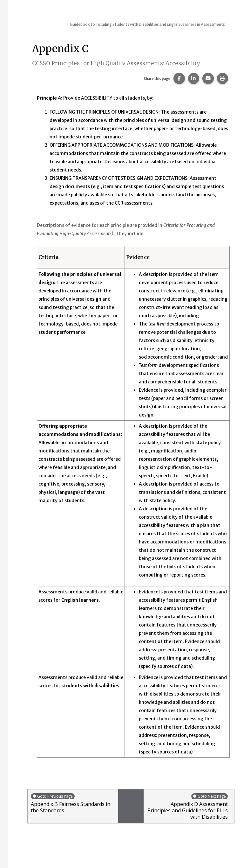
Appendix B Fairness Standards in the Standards (73, 803)
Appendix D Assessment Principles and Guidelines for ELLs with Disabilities (187, 806)
